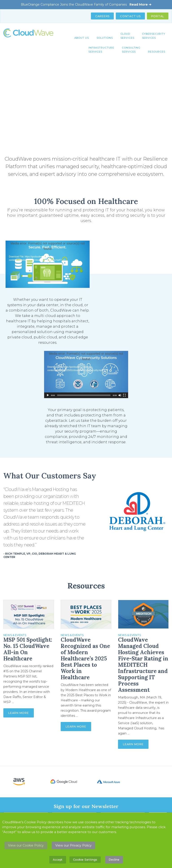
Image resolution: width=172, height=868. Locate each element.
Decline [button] (114, 860)
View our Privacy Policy (73, 845)
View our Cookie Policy (26, 845)
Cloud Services (127, 36)
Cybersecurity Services (154, 36)
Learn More (19, 713)
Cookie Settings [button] (85, 860)
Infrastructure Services (101, 50)
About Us (82, 38)
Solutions (105, 38)
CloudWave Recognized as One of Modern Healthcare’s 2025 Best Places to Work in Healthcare (85, 659)
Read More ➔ (140, 4)
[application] (48, 264)
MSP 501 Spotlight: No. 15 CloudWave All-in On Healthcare (28, 649)
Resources (157, 52)
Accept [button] (58, 860)
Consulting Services (131, 50)
